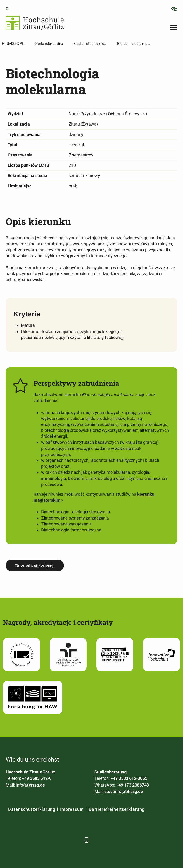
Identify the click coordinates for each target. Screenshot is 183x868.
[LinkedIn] (23, 840)
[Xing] (36, 840)
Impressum (72, 809)
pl (8, 9)
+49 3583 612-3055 (129, 778)
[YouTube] (49, 840)
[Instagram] (62, 840)
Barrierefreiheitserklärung (117, 809)
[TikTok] (75, 840)
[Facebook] (10, 840)
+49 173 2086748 (132, 785)
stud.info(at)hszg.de (124, 791)
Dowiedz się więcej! (35, 565)
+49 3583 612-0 (37, 778)
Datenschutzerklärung (32, 809)
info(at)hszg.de (30, 785)
